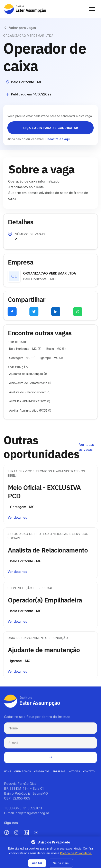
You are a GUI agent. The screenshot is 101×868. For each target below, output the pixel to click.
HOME (8, 774)
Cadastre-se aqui (58, 139)
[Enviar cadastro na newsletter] (50, 760)
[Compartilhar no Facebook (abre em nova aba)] (12, 312)
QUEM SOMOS (23, 774)
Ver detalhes (17, 517)
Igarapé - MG (52, 358)
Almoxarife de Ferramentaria (30, 383)
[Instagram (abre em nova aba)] (16, 835)
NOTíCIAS (74, 774)
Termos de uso (68, 864)
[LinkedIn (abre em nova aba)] (26, 835)
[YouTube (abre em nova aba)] (36, 835)
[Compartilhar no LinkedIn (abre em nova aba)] (56, 312)
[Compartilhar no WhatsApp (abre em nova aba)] (78, 312)
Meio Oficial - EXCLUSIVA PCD (47, 492)
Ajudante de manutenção (28, 374)
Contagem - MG (22, 358)
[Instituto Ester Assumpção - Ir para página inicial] (25, 9)
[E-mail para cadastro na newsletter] (50, 745)
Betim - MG (56, 349)
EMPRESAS (59, 774)
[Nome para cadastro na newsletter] (50, 731)
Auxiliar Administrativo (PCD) (30, 410)
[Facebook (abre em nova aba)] (7, 835)
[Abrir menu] (92, 9)
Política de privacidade (38, 864)
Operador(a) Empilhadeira (47, 600)
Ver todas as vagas (86, 447)
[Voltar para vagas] (20, 28)
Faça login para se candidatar (50, 128)
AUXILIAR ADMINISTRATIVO (30, 401)
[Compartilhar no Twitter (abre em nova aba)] (34, 312)
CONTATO (89, 774)
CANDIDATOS (42, 774)
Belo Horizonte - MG (25, 349)
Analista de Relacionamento (30, 392)
